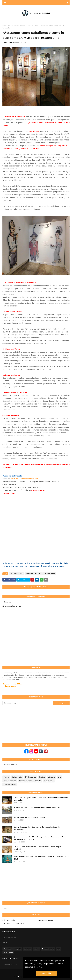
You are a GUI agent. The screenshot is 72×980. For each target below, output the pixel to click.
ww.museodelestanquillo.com (25, 479)
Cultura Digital (17, 777)
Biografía (38, 781)
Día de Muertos (30, 777)
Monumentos (49, 781)
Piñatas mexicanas (25, 781)
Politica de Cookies (9, 920)
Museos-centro (13, 26)
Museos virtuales (48, 949)
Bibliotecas (8, 949)
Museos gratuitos (10, 781)
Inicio (4, 26)
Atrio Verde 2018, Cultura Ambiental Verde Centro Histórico (37, 807)
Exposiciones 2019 (17, 574)
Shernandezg (8, 42)
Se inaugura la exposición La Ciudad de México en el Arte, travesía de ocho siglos (41, 799)
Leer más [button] (39, 967)
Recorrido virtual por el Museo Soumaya (29, 817)
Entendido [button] (46, 973)
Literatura (52, 777)
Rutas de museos (10, 785)
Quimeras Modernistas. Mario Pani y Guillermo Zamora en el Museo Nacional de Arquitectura (40, 838)
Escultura (42, 777)
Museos (6, 777)
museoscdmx (8, 953)
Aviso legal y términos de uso (13, 923)
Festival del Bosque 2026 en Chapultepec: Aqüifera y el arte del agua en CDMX (42, 858)
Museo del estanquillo (34, 574)
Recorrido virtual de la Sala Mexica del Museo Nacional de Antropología (37, 828)
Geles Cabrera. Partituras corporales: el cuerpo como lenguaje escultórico (38, 848)
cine (59, 777)
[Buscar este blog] (28, 703)
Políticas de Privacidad (45, 920)
